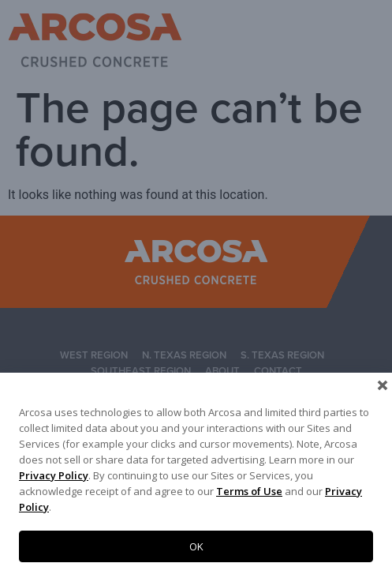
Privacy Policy (54, 475)
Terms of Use (249, 491)
